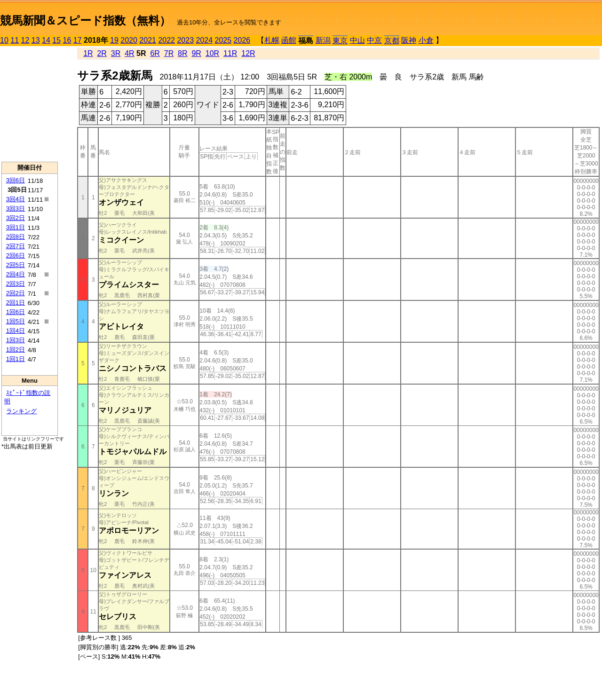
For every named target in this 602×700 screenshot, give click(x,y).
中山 (357, 40)
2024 (204, 40)
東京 (340, 41)
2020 (129, 40)
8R (182, 53)
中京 (374, 40)
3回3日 (16, 208)
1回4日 (16, 331)
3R (116, 53)
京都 (392, 41)
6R (155, 53)
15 (56, 40)
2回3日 (16, 284)
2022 (166, 40)
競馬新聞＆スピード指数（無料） (85, 20)
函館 (289, 40)
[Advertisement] (30, 104)
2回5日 (16, 265)
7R (169, 53)
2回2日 (16, 293)
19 (114, 40)
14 (46, 40)
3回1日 (16, 227)
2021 (148, 40)
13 (36, 40)
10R (212, 53)
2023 (185, 40)
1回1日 (16, 359)
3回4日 (16, 199)
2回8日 (16, 237)
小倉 (426, 40)
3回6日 (16, 180)
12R (248, 53)
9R (196, 53)
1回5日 (16, 321)
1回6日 (16, 312)
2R (102, 53)
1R (88, 53)
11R (230, 53)
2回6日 (16, 256)
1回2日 (16, 350)
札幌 (272, 40)
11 (15, 40)
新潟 (323, 40)
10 (4, 40)
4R (129, 53)
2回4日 (16, 274)
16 (67, 40)
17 (78, 40)
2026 (242, 40)
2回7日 (16, 246)
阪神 (409, 40)
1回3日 (16, 340)
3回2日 (16, 218)
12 (25, 40)
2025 (223, 40)
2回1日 (16, 303)
